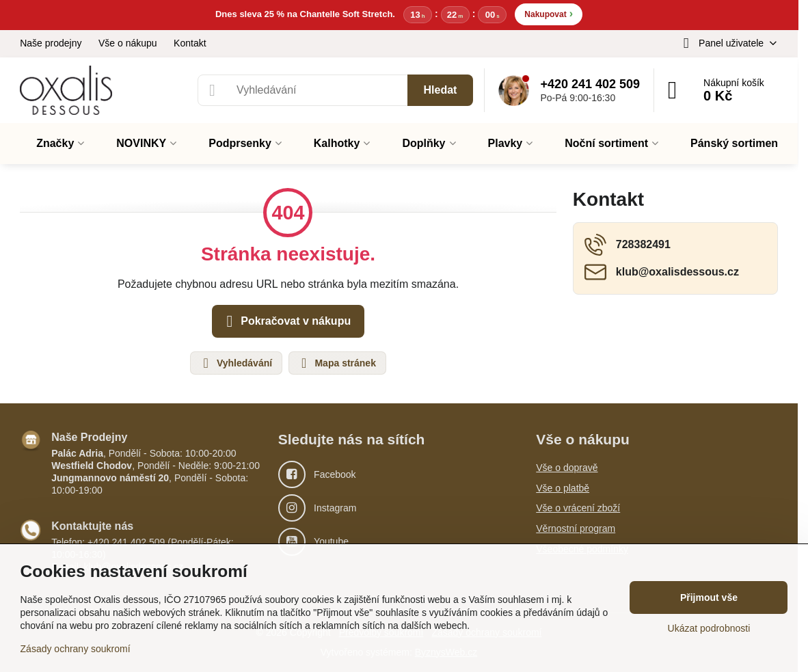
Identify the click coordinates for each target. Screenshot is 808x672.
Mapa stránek (337, 363)
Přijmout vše (709, 597)
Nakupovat (549, 13)
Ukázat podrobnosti (709, 628)
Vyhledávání (235, 363)
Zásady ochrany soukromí (76, 649)
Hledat (441, 90)
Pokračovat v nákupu (286, 321)
